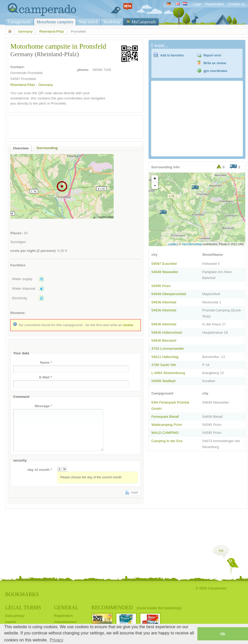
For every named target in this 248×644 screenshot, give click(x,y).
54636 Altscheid (164, 302)
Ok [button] (223, 634)
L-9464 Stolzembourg (168, 373)
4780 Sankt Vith (164, 365)
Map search (88, 22)
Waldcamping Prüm (167, 425)
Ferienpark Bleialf (165, 417)
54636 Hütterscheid (167, 332)
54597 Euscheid (164, 264)
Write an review (215, 63)
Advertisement (65, 622)
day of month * (40, 470)
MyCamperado (144, 22)
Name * (46, 363)
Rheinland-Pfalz (52, 31)
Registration (215, 4)
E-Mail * (46, 377)
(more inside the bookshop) (159, 608)
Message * (43, 406)
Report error (213, 55)
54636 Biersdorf (164, 341)
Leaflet (172, 244)
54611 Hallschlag (165, 357)
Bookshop (112, 22)
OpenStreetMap (192, 244)
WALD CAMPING (165, 433)
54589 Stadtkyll (163, 381)
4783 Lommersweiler (168, 349)
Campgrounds (20, 22)
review (128, 325)
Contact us (236, 4)
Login (197, 4)
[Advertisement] (71, 126)
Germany (25, 31)
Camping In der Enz (167, 441)
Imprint (11, 622)
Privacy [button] (57, 640)
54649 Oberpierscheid (169, 294)
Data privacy (15, 616)
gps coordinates (216, 71)
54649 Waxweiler (165, 272)
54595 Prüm (161, 286)
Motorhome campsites (55, 22)
